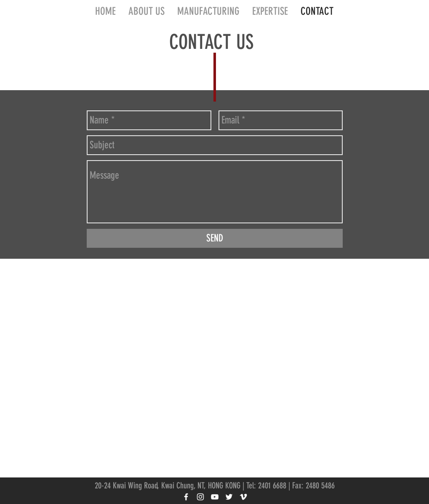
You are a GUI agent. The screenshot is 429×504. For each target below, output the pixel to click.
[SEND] (215, 238)
